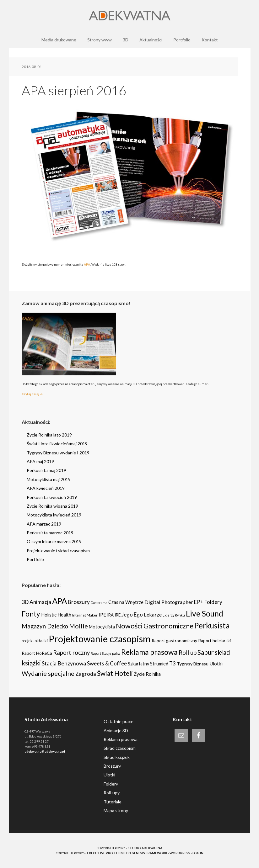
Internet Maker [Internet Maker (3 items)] (85, 615)
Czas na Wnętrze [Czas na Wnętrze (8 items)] (126, 602)
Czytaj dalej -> (32, 394)
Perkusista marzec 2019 (50, 533)
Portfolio (35, 559)
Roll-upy (112, 793)
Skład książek (117, 757)
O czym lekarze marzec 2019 (54, 541)
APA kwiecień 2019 (46, 488)
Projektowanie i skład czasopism (58, 550)
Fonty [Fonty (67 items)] (31, 614)
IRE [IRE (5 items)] (118, 615)
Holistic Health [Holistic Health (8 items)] (56, 615)
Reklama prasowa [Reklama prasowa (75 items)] (149, 652)
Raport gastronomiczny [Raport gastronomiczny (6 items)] (174, 640)
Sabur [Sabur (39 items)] (206, 652)
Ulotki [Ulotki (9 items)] (216, 664)
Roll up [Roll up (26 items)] (188, 652)
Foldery (111, 784)
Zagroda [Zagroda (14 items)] (86, 674)
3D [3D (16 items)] (25, 602)
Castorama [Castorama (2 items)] (99, 603)
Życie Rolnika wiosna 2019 (52, 506)
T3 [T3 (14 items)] (173, 663)
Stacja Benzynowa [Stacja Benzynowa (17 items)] (64, 663)
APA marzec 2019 (44, 524)
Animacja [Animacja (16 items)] (40, 602)
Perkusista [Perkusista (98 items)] (212, 625)
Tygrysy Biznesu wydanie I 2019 (58, 453)
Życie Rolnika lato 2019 (49, 435)
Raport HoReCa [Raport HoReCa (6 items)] (37, 653)
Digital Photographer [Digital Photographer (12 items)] (169, 602)
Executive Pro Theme (106, 853)
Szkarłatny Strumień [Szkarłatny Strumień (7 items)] (148, 664)
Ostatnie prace (119, 721)
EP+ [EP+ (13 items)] (199, 602)
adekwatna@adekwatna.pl (45, 751)
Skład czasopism (120, 748)
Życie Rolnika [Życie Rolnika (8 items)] (147, 674)
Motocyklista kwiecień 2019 (54, 515)
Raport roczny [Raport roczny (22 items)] (71, 653)
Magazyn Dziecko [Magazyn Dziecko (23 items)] (45, 626)
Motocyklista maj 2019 (49, 479)
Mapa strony (116, 810)
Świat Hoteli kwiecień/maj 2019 (57, 444)
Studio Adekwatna (145, 848)
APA (87, 264)
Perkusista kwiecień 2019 (52, 497)
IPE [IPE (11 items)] (102, 614)
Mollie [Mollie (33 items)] (78, 626)
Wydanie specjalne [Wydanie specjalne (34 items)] (48, 673)
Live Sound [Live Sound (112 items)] (205, 614)
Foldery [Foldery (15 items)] (213, 602)
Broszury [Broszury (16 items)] (79, 602)
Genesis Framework (149, 853)
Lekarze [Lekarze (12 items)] (153, 614)
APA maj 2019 (40, 461)
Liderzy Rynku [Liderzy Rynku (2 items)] (174, 615)
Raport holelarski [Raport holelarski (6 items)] (214, 640)
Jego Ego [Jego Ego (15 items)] (132, 614)
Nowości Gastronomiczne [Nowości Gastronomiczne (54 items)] (155, 626)
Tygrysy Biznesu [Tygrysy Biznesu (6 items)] (193, 664)
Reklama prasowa (121, 739)
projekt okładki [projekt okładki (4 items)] (35, 641)
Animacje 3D (116, 730)
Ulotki (109, 775)
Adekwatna (130, 16)
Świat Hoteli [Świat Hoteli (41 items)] (115, 673)
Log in (198, 853)
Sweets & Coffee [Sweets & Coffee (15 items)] (107, 663)
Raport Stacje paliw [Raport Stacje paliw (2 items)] (105, 653)
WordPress (180, 853)
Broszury (112, 766)
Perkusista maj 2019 (46, 470)
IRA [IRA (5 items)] (110, 615)
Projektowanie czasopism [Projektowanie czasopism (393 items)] (100, 639)
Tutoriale (113, 802)
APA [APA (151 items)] (59, 601)
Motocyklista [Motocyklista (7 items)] (102, 627)
